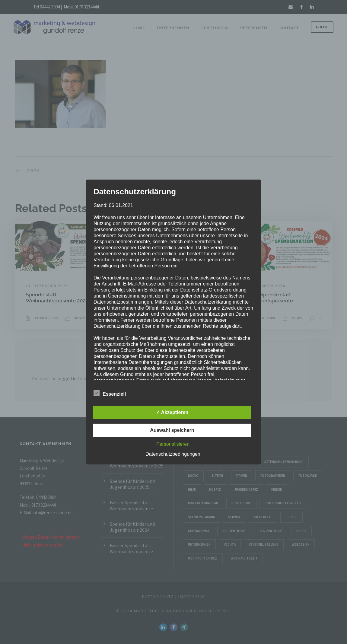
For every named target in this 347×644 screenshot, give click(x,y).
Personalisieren (173, 444)
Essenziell (110, 393)
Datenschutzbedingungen (173, 454)
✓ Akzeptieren (172, 412)
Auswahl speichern (172, 430)
